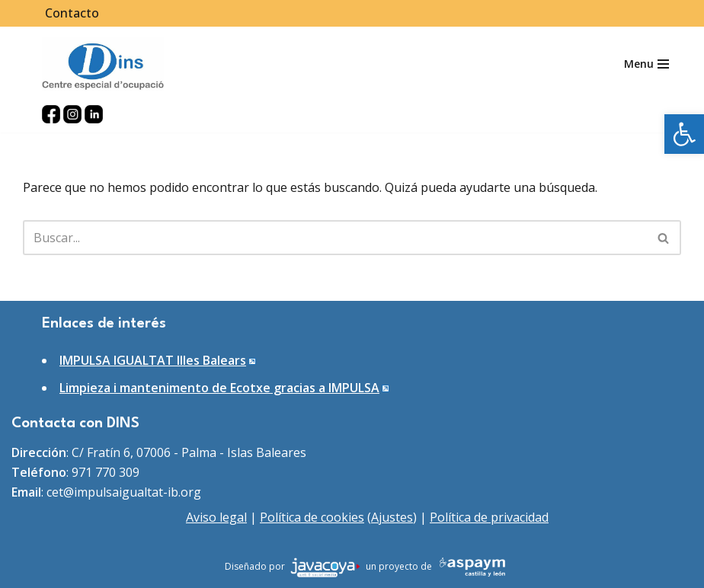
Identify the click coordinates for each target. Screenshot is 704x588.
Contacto (72, 13)
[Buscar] (335, 238)
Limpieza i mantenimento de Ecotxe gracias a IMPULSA (219, 388)
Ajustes (392, 517)
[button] (684, 134)
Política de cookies (312, 517)
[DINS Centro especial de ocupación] (103, 64)
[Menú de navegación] (646, 64)
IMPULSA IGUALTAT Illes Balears (153, 360)
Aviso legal (216, 517)
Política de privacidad (489, 517)
